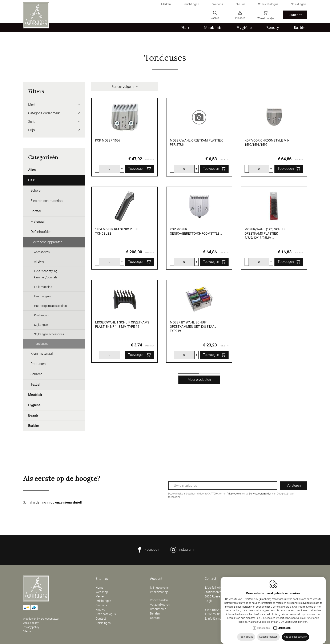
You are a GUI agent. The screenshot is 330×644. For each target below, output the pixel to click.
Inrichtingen (103, 601)
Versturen (294, 486)
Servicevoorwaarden (260, 494)
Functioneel (264, 635)
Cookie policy (31, 623)
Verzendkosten (160, 605)
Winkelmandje (159, 592)
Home (99, 588)
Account (156, 579)
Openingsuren (269, 579)
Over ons (101, 605)
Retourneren (158, 609)
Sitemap (28, 631)
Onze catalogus (106, 614)
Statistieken (284, 635)
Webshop (102, 592)
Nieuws (100, 610)
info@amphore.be (219, 619)
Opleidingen (103, 623)
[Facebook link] (148, 550)
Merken (100, 596)
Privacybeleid (234, 494)
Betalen (155, 613)
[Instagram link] (182, 550)
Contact (101, 619)
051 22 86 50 (216, 614)
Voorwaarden (159, 600)
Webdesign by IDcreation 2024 (41, 619)
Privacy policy (31, 627)
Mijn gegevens (159, 588)
